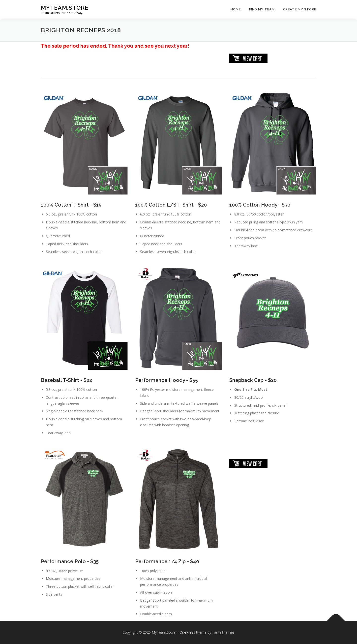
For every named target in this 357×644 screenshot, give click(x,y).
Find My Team (262, 9)
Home (236, 9)
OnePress (187, 632)
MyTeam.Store (65, 8)
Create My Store (300, 9)
